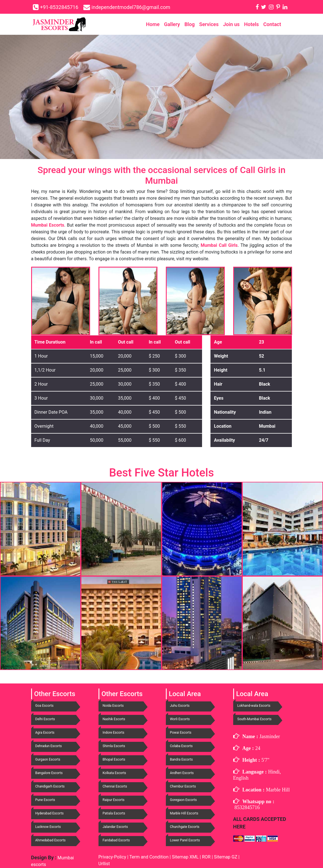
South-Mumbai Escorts (255, 719)
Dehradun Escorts (49, 746)
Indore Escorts (114, 733)
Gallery (172, 24)
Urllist (104, 864)
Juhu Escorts (180, 706)
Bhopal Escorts (114, 759)
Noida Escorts (113, 706)
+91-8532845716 (59, 7)
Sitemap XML (185, 857)
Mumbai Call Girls (219, 245)
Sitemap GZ (225, 857)
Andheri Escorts (182, 773)
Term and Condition (150, 857)
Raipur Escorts (114, 800)
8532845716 (247, 807)
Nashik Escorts (114, 719)
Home (153, 24)
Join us (231, 24)
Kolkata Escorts (114, 773)
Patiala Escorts (114, 813)
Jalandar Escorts (115, 827)
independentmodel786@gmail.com (131, 7)
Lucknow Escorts (48, 827)
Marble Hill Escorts (184, 813)
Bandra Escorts (181, 759)
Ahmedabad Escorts (51, 840)
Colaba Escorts (181, 746)
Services (209, 24)
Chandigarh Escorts (50, 786)
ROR (206, 857)
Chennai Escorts (115, 786)
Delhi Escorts (45, 719)
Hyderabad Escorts (50, 813)
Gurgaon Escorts (48, 759)
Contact (272, 24)
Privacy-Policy (113, 857)
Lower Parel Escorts (185, 840)
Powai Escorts (181, 733)
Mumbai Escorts (48, 225)
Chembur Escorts (183, 786)
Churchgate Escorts (185, 827)
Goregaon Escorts (184, 800)
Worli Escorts (180, 719)
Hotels (252, 24)
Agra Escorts (45, 733)
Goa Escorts (44, 706)
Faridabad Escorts (116, 840)
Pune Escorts (45, 800)
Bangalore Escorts (49, 773)
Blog (190, 24)
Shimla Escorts (114, 746)
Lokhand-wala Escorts (254, 706)
